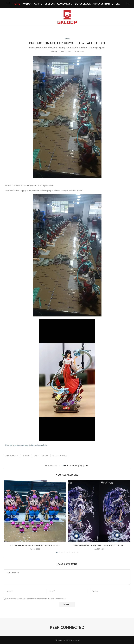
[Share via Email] (87, 466)
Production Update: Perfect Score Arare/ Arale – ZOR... (35, 545)
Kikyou (45, 456)
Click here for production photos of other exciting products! (26, 445)
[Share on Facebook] (68, 466)
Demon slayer (83, 4)
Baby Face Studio (12, 456)
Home (16, 4)
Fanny (55, 51)
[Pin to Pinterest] (73, 466)
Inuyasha (26, 456)
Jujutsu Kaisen (65, 4)
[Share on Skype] (81, 466)
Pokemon (27, 4)
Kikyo (36, 456)
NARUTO (38, 4)
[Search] (129, 4)
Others (116, 4)
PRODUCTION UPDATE (60, 456)
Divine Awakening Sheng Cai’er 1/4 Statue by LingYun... (99, 545)
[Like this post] (65, 466)
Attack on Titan (101, 4)
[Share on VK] (76, 466)
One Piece (50, 4)
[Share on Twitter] (70, 466)
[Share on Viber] (84, 466)
